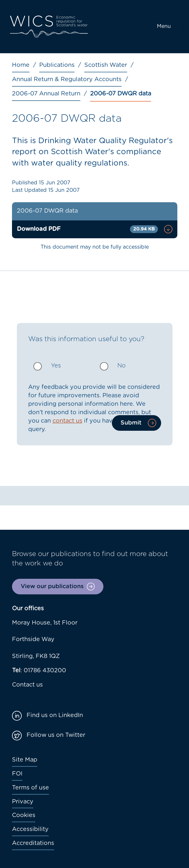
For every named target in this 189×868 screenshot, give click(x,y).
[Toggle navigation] (154, 27)
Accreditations (33, 843)
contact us (67, 421)
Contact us (27, 685)
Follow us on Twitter (56, 735)
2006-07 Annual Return (46, 94)
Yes (56, 366)
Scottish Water (106, 65)
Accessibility (30, 829)
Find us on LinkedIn (55, 715)
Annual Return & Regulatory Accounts (67, 80)
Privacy (23, 802)
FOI (17, 774)
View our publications (52, 587)
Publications (57, 65)
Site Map (25, 760)
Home (21, 65)
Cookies (24, 815)
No (122, 366)
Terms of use (30, 788)
